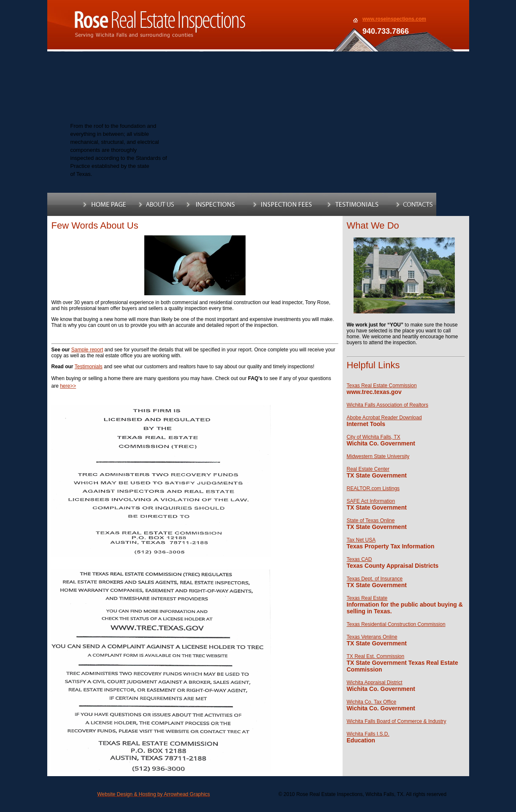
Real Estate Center (368, 469)
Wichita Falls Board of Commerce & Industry (397, 721)
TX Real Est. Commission (376, 656)
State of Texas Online (371, 521)
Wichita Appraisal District (375, 683)
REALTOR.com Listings (373, 488)
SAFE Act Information (371, 501)
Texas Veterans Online (372, 637)
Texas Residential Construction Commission (396, 624)
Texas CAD (359, 559)
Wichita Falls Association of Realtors (388, 405)
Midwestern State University (378, 456)
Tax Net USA (361, 540)
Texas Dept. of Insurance (375, 579)
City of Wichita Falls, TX (374, 437)
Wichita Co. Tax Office (372, 702)
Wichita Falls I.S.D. (368, 734)
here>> (68, 386)
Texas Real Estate (367, 598)
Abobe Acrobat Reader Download (384, 418)
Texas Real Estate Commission (382, 386)
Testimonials (89, 367)
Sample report (87, 350)
